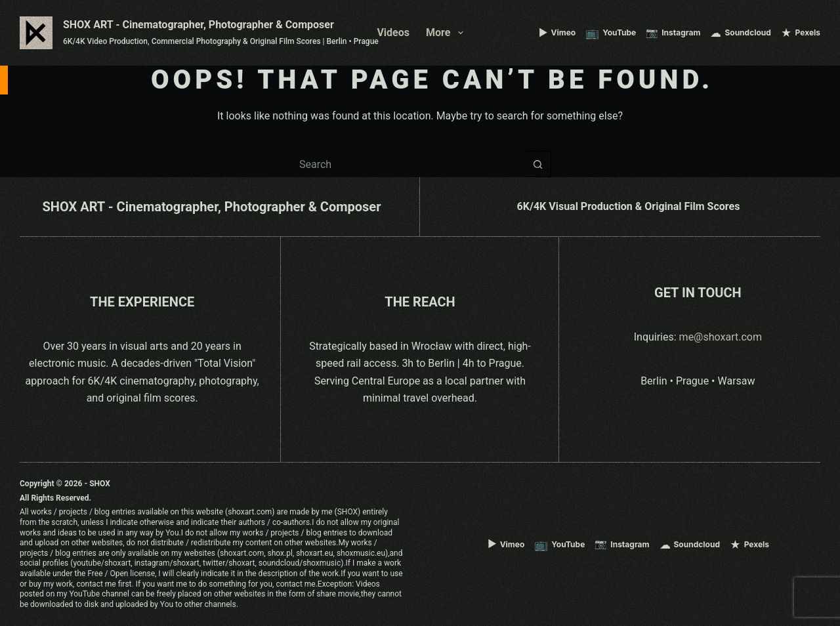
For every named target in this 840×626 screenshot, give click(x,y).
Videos (393, 32)
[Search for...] (407, 164)
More (447, 33)
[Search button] (538, 164)
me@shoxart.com (721, 337)
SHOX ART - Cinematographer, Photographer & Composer (199, 25)
